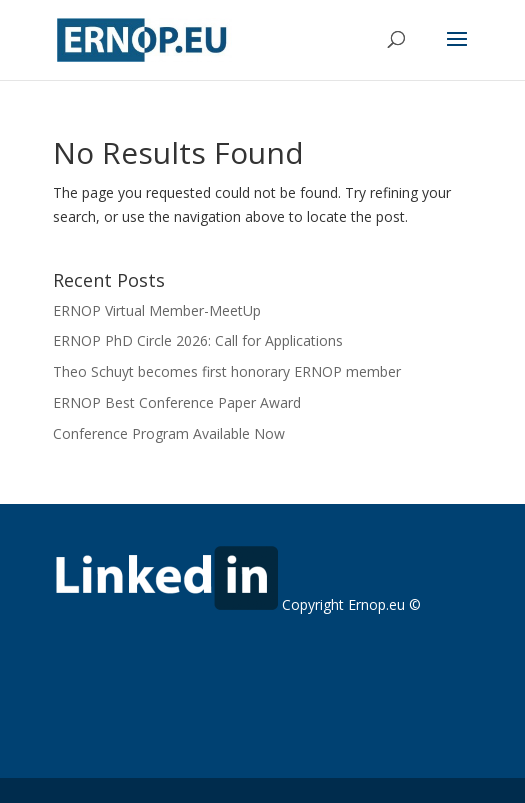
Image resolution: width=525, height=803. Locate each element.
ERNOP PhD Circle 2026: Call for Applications (198, 340)
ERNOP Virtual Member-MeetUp (157, 310)
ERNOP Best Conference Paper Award (177, 402)
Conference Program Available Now (169, 433)
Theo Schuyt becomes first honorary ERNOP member (227, 371)
